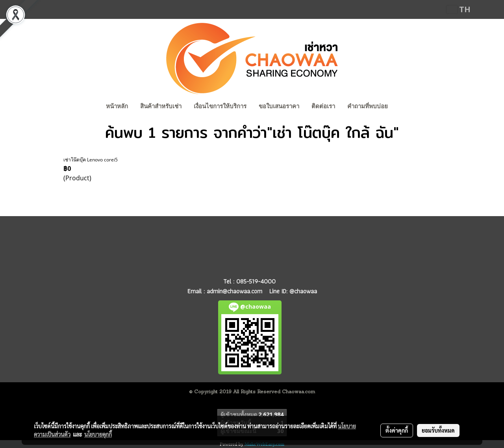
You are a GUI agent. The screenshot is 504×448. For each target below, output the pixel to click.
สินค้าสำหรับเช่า (161, 106)
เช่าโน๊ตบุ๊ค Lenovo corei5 (91, 160)
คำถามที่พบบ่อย (368, 106)
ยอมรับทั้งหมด (438, 430)
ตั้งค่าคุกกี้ (397, 430)
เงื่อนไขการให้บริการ (220, 106)
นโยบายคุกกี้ (98, 434)
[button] (401, 107)
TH (459, 9)
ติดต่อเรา (323, 106)
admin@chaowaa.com (234, 291)
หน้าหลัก (117, 106)
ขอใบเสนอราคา (279, 106)
